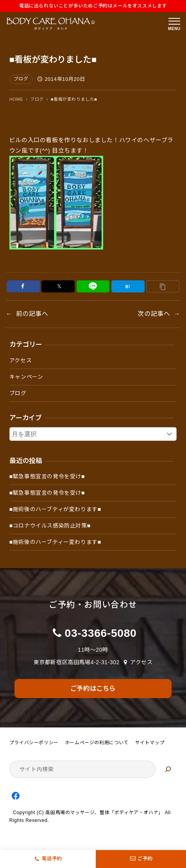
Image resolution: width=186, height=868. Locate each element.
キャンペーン (26, 377)
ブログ (21, 79)
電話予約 (52, 859)
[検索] (168, 769)
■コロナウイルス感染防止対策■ (50, 526)
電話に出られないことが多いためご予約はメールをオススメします (93, 6)
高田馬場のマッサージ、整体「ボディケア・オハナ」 (104, 813)
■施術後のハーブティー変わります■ (55, 542)
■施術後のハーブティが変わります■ (55, 509)
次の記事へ (154, 314)
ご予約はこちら (93, 688)
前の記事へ (32, 314)
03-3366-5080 (101, 633)
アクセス (21, 360)
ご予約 (141, 859)
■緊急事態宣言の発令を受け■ (47, 476)
